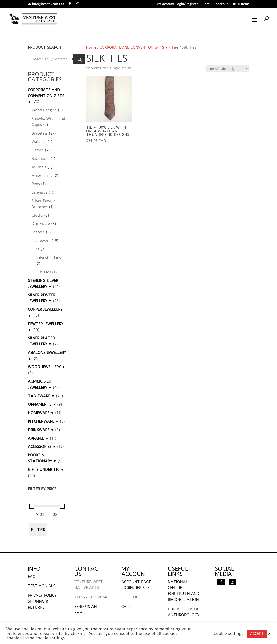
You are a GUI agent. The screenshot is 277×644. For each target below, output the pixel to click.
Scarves (38, 232)
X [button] (269, 634)
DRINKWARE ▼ (41, 430)
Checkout (221, 4)
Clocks (37, 215)
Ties (175, 47)
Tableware (41, 241)
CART (126, 607)
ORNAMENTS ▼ (42, 404)
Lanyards (39, 192)
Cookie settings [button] (228, 634)
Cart (206, 4)
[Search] (79, 59)
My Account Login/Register (177, 4)
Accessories (42, 176)
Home (91, 47)
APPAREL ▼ (38, 438)
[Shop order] (227, 69)
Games (38, 150)
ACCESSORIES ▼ (42, 447)
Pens (36, 184)
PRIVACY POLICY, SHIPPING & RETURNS (43, 601)
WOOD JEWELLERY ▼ (47, 367)
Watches (39, 142)
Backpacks (40, 159)
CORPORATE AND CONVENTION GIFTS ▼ (134, 47)
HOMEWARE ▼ (41, 413)
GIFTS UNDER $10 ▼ (46, 470)
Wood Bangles (44, 110)
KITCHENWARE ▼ (43, 421)
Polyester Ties (48, 258)
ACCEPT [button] (257, 634)
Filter (38, 530)
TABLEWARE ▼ (41, 396)
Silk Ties (43, 272)
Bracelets (40, 133)
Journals (39, 167)
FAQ (32, 577)
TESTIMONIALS (41, 586)
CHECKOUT (131, 597)
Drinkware (41, 224)
